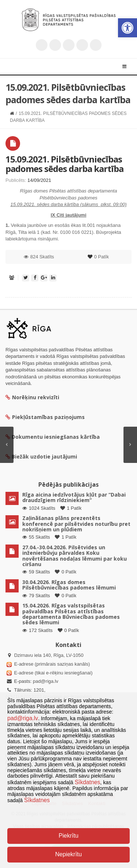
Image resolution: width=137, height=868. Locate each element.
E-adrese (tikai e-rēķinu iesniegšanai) (53, 673)
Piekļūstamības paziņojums (45, 417)
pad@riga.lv (46, 681)
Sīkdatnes (87, 782)
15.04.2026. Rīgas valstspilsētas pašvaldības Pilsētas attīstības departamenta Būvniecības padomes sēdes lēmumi (71, 614)
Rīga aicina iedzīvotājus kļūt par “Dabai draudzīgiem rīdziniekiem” (74, 497)
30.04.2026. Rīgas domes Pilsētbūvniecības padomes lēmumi (69, 585)
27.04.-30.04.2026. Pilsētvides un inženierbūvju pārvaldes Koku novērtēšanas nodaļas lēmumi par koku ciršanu (75, 556)
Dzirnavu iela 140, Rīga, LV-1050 (49, 655)
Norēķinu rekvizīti (32, 397)
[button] (128, 28)
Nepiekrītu (68, 854)
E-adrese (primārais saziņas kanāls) (52, 664)
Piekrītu (68, 836)
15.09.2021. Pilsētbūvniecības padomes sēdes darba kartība (64, 164)
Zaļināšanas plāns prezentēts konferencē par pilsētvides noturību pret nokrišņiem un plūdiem (76, 524)
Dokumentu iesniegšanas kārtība (56, 437)
